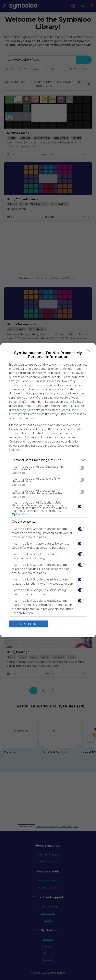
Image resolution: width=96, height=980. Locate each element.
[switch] (81, 468)
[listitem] (48, 460)
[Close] (88, 350)
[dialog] (48, 490)
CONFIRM (29, 624)
